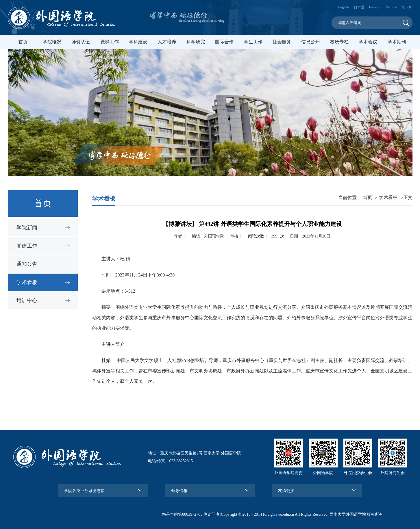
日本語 (359, 7)
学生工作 (253, 42)
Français (375, 7)
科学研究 (196, 42)
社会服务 (282, 42)
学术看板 (27, 282)
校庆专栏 (339, 42)
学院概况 (52, 42)
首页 (23, 42)
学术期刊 (397, 42)
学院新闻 (27, 228)
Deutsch (391, 7)
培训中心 (27, 300)
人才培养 (167, 42)
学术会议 (368, 42)
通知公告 (27, 264)
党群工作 (110, 42)
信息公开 (310, 42)
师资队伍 (81, 42)
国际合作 (224, 42)
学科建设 (138, 42)
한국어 (407, 7)
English (344, 7)
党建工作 (27, 246)
